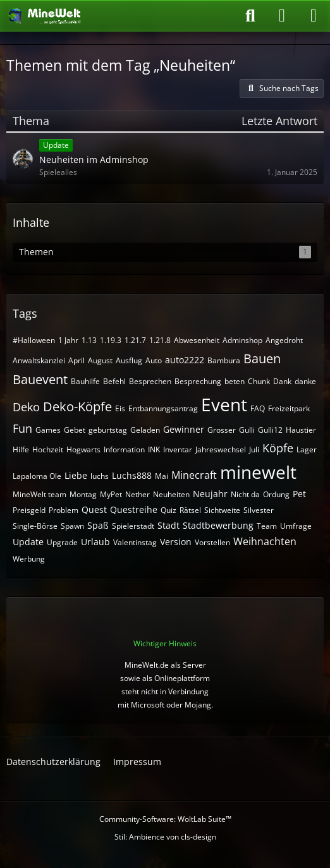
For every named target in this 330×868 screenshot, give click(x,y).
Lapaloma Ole (37, 476)
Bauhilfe (85, 381)
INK (154, 449)
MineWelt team (40, 494)
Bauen (262, 359)
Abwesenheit (197, 340)
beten (235, 381)
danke (305, 381)
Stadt (168, 525)
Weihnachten (265, 541)
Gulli (247, 430)
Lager (307, 449)
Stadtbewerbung (218, 525)
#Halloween (34, 340)
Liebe (76, 475)
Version (176, 542)
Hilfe (21, 449)
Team (267, 526)
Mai (162, 476)
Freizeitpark (289, 408)
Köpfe (278, 448)
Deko (26, 407)
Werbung (29, 559)
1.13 (89, 340)
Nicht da (245, 494)
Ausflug (129, 360)
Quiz (168, 510)
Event (224, 404)
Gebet (75, 430)
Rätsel (190, 510)
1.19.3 (111, 340)
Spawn (72, 526)
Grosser (222, 430)
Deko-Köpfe (77, 407)
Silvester (259, 510)
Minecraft (194, 475)
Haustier (301, 430)
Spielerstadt (133, 526)
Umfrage (296, 526)
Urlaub (95, 542)
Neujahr (210, 494)
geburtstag (108, 430)
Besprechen (150, 381)
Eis (120, 408)
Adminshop (242, 340)
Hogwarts (83, 449)
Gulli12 (270, 430)
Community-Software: (165, 819)
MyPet (111, 494)
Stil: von (165, 837)
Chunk (259, 381)
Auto (154, 360)
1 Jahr (68, 340)
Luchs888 (132, 475)
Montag (83, 494)
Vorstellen (212, 542)
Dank (282, 381)
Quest (94, 509)
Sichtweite (222, 510)
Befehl (114, 381)
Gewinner (184, 429)
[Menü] (314, 16)
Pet (299, 494)
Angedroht (284, 340)
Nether (137, 494)
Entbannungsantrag (163, 408)
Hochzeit (48, 449)
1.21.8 (160, 340)
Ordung (276, 494)
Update (28, 542)
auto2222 (185, 360)
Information (124, 449)
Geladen (145, 430)
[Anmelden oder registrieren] (282, 16)
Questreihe (134, 509)
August (100, 360)
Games (48, 430)
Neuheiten (171, 494)
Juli (254, 449)
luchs (100, 476)
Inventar (178, 449)
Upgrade (62, 542)
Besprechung (198, 381)
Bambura (224, 360)
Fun (22, 428)
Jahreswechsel (221, 449)
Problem (64, 510)
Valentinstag (135, 542)
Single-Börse (35, 526)
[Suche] (250, 16)
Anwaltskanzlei (39, 360)
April (76, 360)
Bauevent (40, 379)
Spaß (98, 525)
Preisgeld (29, 510)
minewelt (258, 472)
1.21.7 (135, 340)
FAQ (258, 408)
